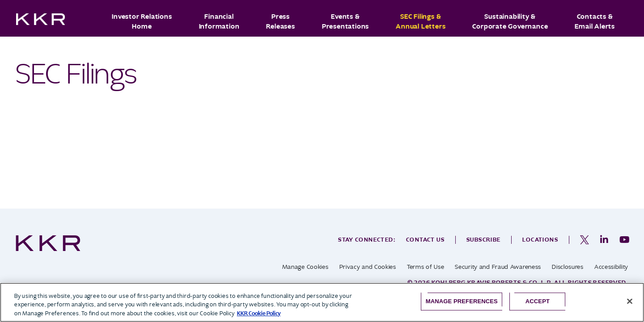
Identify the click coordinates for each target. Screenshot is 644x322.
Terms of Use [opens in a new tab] (426, 267)
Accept (538, 301)
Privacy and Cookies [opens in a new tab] (368, 267)
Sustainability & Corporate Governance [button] (510, 21)
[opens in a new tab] (585, 240)
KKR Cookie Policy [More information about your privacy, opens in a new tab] (259, 313)
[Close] (630, 301)
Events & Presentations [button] (345, 21)
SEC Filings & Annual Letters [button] (421, 21)
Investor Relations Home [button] (142, 21)
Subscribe (484, 240)
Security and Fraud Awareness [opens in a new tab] (498, 267)
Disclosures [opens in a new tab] (568, 267)
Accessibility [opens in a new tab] (611, 267)
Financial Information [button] (219, 21)
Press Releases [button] (280, 21)
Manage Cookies (305, 267)
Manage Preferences (462, 301)
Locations (540, 240)
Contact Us (425, 240)
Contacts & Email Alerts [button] (595, 21)
